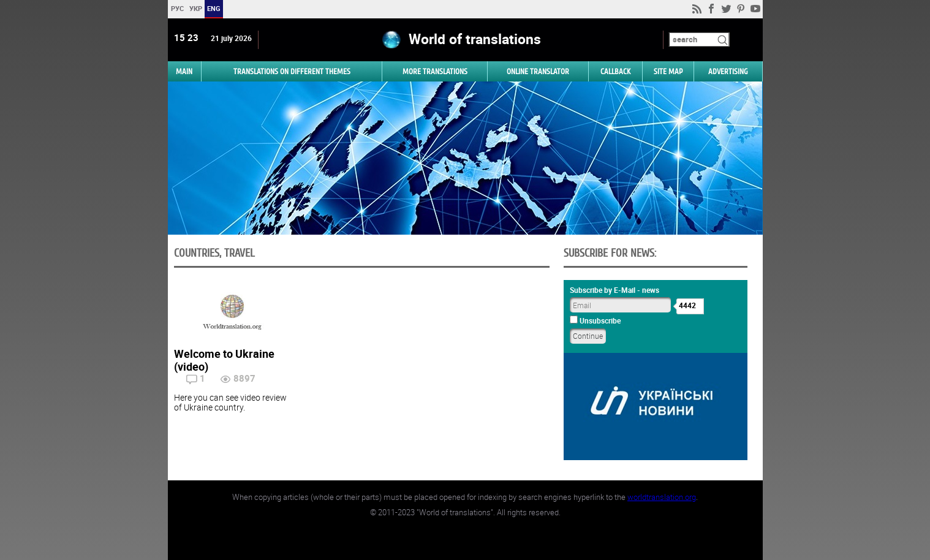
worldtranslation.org (662, 497)
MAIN (184, 71)
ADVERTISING (728, 71)
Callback (615, 71)
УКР (195, 8)
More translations (435, 71)
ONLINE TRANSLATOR (538, 71)
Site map (668, 71)
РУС (177, 8)
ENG (214, 8)
